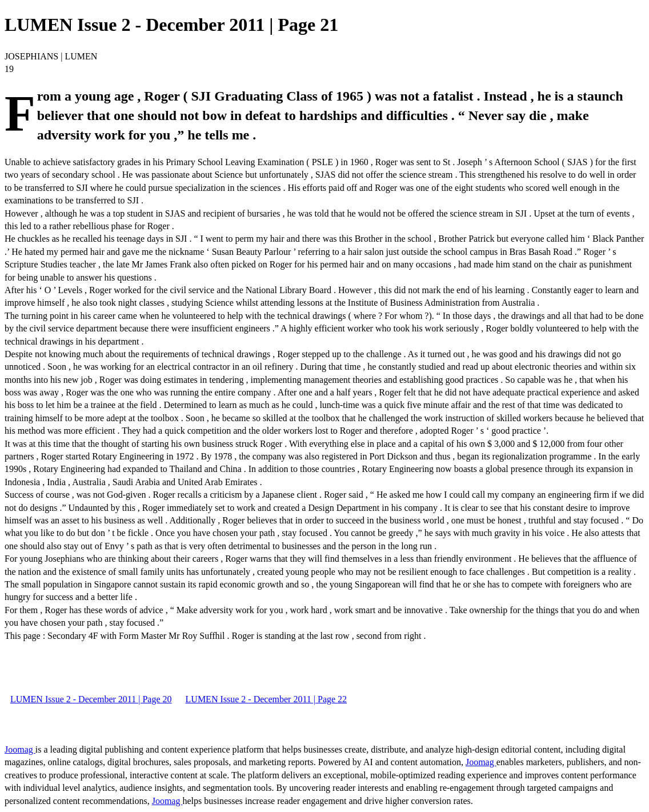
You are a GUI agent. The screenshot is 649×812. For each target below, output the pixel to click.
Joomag (20, 749)
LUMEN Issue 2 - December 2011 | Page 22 (267, 699)
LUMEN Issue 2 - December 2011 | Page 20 (91, 699)
